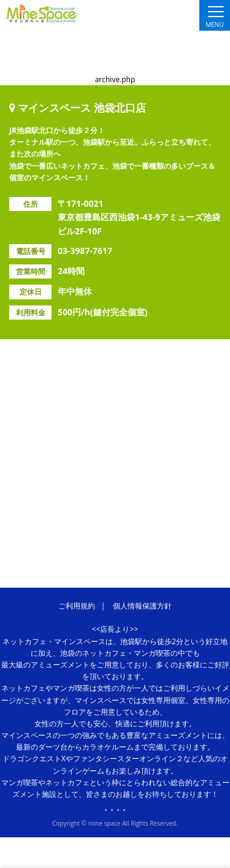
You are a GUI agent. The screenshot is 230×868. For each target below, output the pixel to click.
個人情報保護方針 (142, 606)
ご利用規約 (77, 606)
